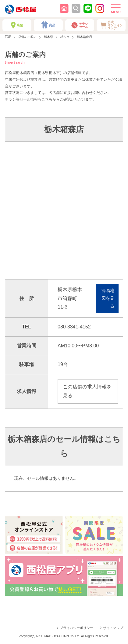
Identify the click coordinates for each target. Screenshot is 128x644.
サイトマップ (113, 628)
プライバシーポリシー (76, 628)
